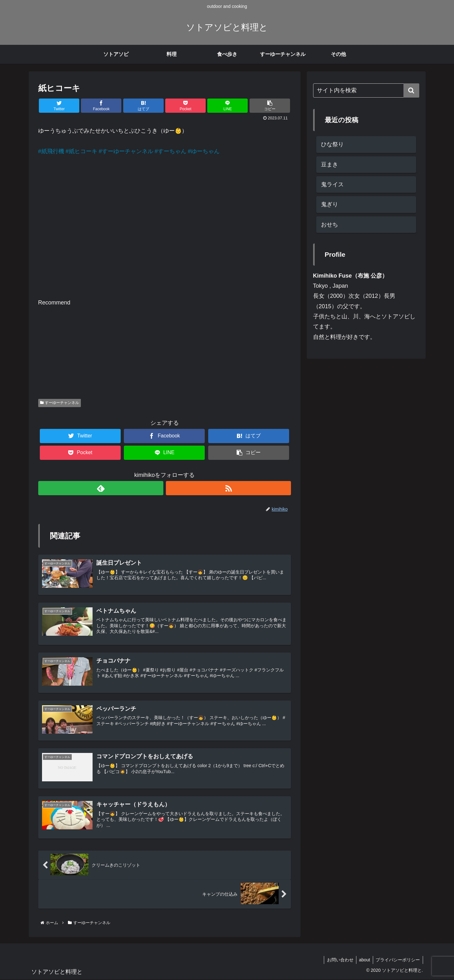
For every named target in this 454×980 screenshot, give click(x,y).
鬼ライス (332, 184)
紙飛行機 (53, 151)
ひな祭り (332, 144)
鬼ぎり (330, 204)
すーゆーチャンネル (128, 151)
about (363, 960)
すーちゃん (172, 151)
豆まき (330, 165)
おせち (330, 225)
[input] (366, 90)
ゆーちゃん (205, 151)
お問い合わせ (337, 960)
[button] (411, 90)
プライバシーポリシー (397, 960)
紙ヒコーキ (83, 151)
